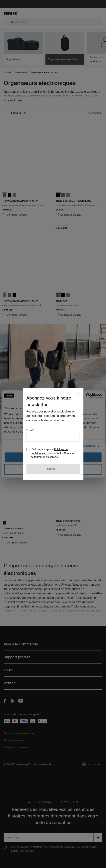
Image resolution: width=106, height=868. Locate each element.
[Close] (79, 393)
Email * (30, 430)
